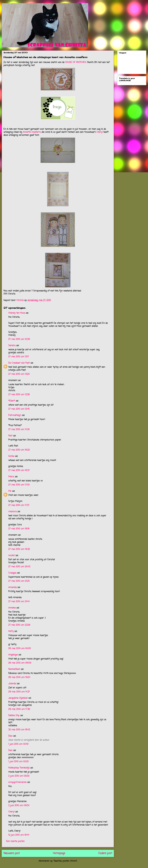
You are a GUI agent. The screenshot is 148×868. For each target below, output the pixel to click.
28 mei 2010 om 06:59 (20, 663)
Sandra (12, 345)
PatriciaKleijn (15, 415)
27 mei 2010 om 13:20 (19, 374)
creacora (12, 512)
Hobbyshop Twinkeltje (19, 768)
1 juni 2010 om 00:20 (18, 762)
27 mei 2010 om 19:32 (19, 549)
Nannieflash (14, 669)
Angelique (13, 655)
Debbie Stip (14, 715)
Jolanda (12, 684)
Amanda (12, 587)
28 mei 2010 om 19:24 (19, 677)
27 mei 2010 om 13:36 (19, 395)
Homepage (59, 853)
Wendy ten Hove (17, 313)
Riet (10, 436)
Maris (11, 477)
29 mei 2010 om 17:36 (19, 709)
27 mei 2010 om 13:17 (19, 357)
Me (10, 491)
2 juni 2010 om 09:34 (19, 805)
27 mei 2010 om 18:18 (19, 529)
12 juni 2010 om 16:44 (19, 835)
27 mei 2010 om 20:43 (19, 567)
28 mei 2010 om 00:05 (20, 648)
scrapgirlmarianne (17, 782)
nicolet (12, 555)
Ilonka (11, 456)
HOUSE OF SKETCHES (76, 62)
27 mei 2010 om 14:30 (19, 429)
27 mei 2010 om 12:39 (19, 339)
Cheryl (100, 132)
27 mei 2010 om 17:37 (19, 505)
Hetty (11, 631)
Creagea (12, 573)
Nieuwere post (12, 853)
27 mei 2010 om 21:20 (19, 581)
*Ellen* (12, 401)
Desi (10, 736)
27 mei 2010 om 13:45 (19, 409)
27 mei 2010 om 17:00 (19, 485)
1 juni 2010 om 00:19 (18, 744)
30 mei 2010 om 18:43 (19, 730)
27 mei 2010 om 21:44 (19, 602)
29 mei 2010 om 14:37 (19, 692)
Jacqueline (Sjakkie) (18, 698)
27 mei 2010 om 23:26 (19, 625)
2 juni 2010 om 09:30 (19, 776)
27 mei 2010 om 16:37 (19, 470)
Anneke (12, 608)
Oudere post (105, 853)
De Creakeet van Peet (19, 363)
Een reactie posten (15, 841)
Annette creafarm (32, 132)
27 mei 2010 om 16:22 (19, 450)
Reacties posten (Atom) (65, 861)
